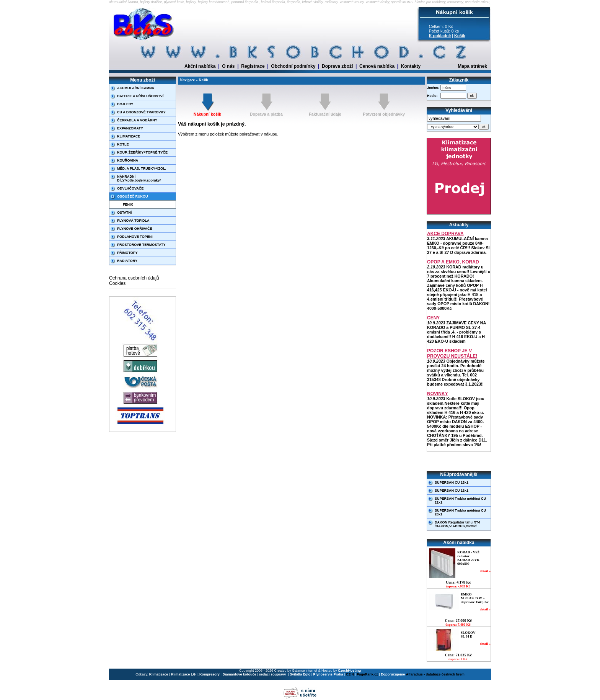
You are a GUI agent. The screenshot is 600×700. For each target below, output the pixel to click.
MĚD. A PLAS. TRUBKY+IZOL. (142, 168)
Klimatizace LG (183, 674)
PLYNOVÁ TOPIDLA (133, 221)
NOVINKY (438, 394)
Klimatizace (159, 674)
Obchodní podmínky (293, 66)
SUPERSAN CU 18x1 (452, 491)
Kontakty (411, 66)
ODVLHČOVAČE (130, 188)
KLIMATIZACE (129, 136)
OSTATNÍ (124, 213)
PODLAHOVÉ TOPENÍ (135, 237)
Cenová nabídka (377, 66)
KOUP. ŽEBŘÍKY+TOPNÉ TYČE (142, 152)
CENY (433, 318)
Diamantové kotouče (239, 674)
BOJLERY (125, 104)
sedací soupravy (273, 674)
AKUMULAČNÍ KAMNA (136, 88)
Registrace (253, 66)
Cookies (117, 283)
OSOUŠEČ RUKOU (133, 196)
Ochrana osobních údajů (134, 278)
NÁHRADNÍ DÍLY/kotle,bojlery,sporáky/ (139, 178)
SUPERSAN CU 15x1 (452, 482)
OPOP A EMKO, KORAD (453, 262)
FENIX (128, 204)
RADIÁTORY (127, 261)
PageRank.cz (367, 674)
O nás (228, 66)
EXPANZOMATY (130, 128)
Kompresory (210, 674)
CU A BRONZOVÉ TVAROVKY (141, 112)
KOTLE (123, 144)
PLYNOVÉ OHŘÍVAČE (135, 229)
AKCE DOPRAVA (445, 234)
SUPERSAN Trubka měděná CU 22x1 (460, 500)
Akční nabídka (200, 66)
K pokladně (440, 36)
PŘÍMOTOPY (127, 253)
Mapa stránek (472, 66)
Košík (460, 36)
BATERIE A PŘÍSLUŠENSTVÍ (140, 96)
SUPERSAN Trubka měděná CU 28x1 (460, 512)
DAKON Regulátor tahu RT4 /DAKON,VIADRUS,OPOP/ (457, 524)
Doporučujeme (393, 674)
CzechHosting (349, 671)
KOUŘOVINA (128, 160)
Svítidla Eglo (300, 674)
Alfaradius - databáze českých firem (435, 674)
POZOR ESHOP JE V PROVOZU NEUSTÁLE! (452, 353)
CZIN (350, 674)
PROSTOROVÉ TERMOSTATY (141, 245)
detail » (485, 571)
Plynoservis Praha (328, 674)
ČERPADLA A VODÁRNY (137, 120)
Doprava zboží (337, 66)
